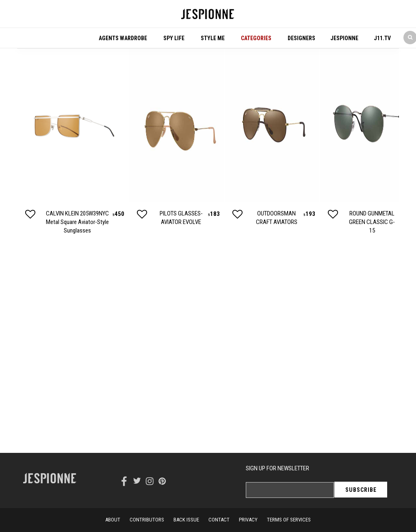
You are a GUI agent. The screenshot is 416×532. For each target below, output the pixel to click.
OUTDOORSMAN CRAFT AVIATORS (277, 218)
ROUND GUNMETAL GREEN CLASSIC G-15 (372, 222)
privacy (248, 520)
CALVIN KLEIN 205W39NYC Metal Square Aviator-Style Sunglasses (77, 222)
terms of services (289, 520)
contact (219, 520)
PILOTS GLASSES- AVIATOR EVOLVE (181, 218)
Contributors (147, 520)
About (113, 520)
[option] (73, 142)
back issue (186, 520)
